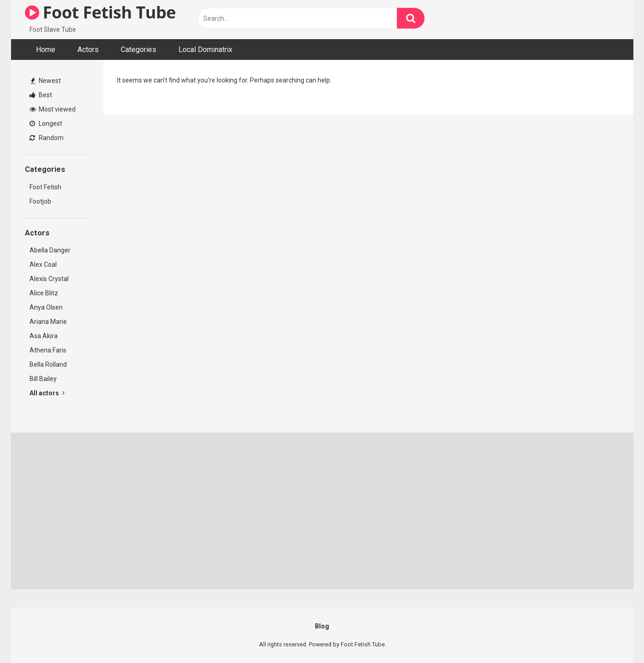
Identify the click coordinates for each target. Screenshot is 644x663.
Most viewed (53, 109)
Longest (46, 123)
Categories (139, 50)
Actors (88, 50)
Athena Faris (48, 350)
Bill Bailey (43, 379)
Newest (46, 81)
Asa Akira (44, 336)
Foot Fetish (45, 187)
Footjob (40, 201)
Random (47, 138)
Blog (322, 626)
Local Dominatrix (205, 50)
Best (41, 95)
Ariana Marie (48, 322)
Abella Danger (50, 250)
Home (46, 50)
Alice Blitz (44, 293)
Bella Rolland (48, 364)
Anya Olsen (46, 307)
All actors (47, 393)
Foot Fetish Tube (100, 12)
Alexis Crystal (49, 279)
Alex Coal (43, 264)
